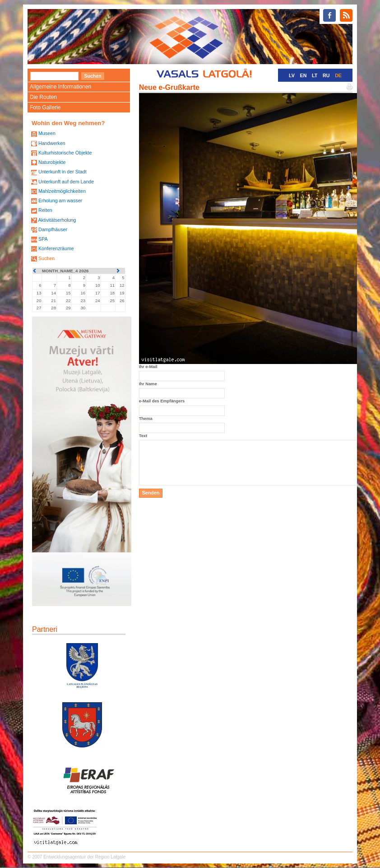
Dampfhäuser (53, 229)
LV (292, 75)
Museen (47, 133)
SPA (43, 239)
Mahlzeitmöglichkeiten (62, 191)
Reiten (45, 210)
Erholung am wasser (60, 201)
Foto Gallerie (45, 107)
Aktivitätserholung (57, 220)
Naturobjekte (52, 162)
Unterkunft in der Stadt (63, 172)
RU (326, 75)
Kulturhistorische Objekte (65, 153)
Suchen (46, 258)
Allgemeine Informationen (60, 87)
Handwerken (52, 143)
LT (315, 75)
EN (304, 75)
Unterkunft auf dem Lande (66, 182)
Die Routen (43, 97)
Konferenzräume (56, 248)
